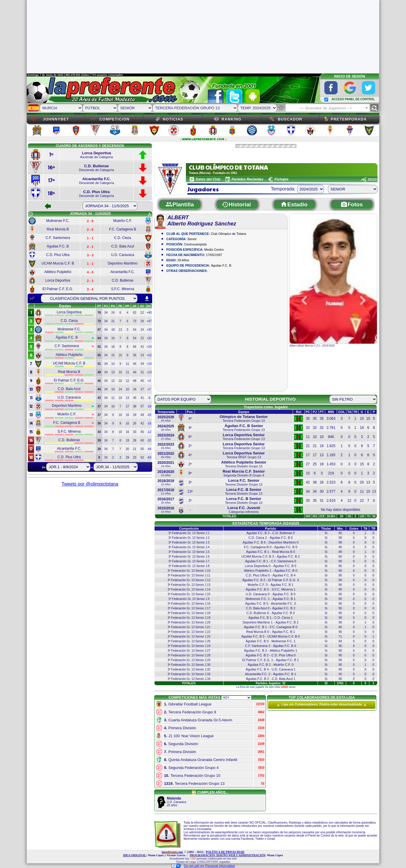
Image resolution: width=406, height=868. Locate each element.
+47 (149, 321)
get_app (150, 214)
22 (142, 313)
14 (113, 364)
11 (127, 364)
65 (142, 449)
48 (135, 381)
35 (135, 355)
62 (135, 313)
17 (127, 406)
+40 (149, 313)
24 (113, 313)
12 (113, 381)
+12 (149, 355)
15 (113, 355)
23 (142, 355)
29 (135, 415)
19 (113, 338)
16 (127, 423)
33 (135, 432)
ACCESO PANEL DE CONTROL (353, 99)
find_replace (374, 108)
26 (142, 321)
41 (142, 398)
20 (127, 449)
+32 (149, 338)
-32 (149, 440)
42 (142, 347)
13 (120, 330)
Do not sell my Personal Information (203, 866)
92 (142, 458)
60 (142, 440)
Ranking (231, 119)
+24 (149, 347)
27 (142, 389)
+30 (149, 330)
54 (135, 330)
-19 (149, 406)
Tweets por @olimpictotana (90, 484)
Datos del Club (208, 179)
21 (113, 321)
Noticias (173, 119)
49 (142, 415)
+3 (149, 381)
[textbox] (328, 108)
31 (142, 372)
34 (106, 313)
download (147, 299)
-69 (149, 458)
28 (135, 440)
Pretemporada (349, 119)
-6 (149, 398)
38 (135, 406)
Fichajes (281, 179)
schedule (31, 214)
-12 (149, 432)
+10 (149, 364)
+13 (149, 372)
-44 (149, 449)
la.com (172, 852)
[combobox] (328, 108)
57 (142, 406)
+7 (149, 389)
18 (113, 330)
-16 (149, 423)
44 (135, 364)
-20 (149, 415)
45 (142, 381)
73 (135, 321)
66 (135, 347)
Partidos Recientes (247, 179)
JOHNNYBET (56, 119)
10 (120, 355)
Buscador (290, 119)
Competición (114, 119)
